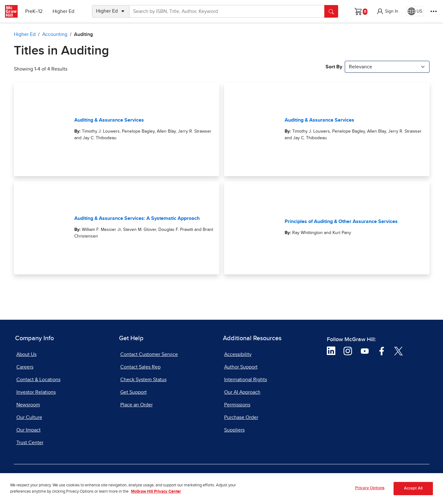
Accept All (413, 492)
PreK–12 (34, 11)
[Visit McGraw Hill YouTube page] (365, 351)
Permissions (237, 405)
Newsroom (28, 405)
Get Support (133, 392)
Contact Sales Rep (140, 367)
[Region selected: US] (415, 11)
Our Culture (29, 417)
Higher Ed (63, 11)
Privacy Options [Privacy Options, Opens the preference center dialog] (370, 491)
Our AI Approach (242, 392)
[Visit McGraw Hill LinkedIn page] (331, 351)
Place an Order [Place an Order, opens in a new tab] (136, 405)
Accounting (55, 34)
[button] (387, 11)
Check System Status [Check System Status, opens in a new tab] (143, 380)
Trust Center (30, 443)
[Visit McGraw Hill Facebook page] (382, 351)
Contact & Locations (38, 380)
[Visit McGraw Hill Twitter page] (398, 351)
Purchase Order (241, 417)
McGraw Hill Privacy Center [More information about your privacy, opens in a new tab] (156, 495)
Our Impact (28, 430)
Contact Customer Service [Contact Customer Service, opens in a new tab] (149, 354)
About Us (26, 354)
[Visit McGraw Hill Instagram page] (348, 351)
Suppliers (234, 430)
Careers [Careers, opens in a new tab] (25, 367)
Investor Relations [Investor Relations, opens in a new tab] (36, 392)
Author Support (241, 367)
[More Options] (434, 11)
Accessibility (238, 354)
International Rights (246, 380)
